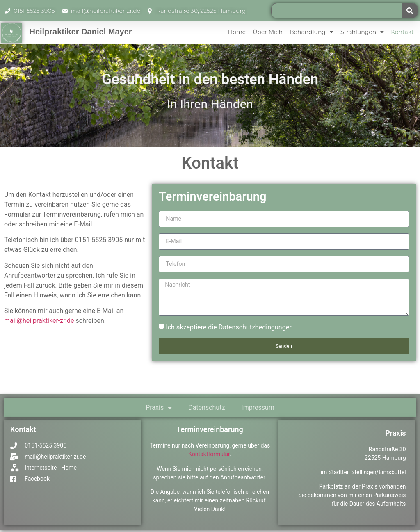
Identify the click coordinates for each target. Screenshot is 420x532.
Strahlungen (362, 32)
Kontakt (402, 32)
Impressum (258, 410)
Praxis (159, 410)
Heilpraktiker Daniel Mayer (80, 32)
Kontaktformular (209, 456)
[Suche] (410, 11)
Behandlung (312, 32)
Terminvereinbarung (210, 431)
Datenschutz (207, 410)
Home (237, 32)
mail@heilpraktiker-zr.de (39, 321)
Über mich (268, 32)
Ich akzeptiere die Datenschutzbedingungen (229, 329)
